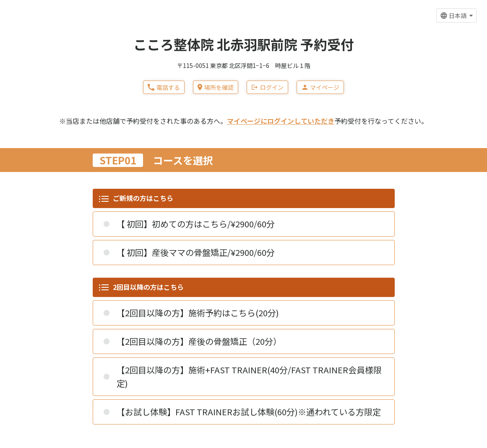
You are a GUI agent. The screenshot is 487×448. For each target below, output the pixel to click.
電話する (164, 87)
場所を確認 (216, 87)
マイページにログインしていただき (281, 121)
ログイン (267, 87)
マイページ (320, 87)
